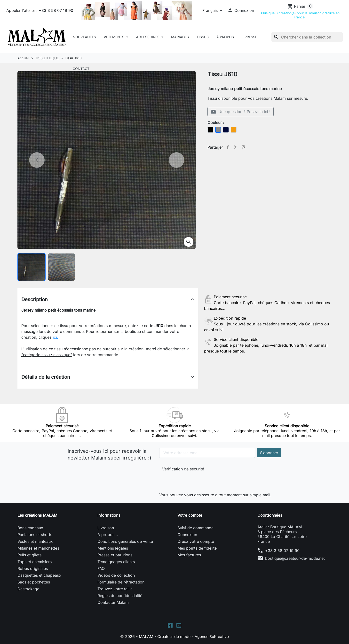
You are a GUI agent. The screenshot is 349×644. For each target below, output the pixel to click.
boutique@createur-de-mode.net (295, 558)
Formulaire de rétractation (121, 582)
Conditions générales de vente (125, 541)
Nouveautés (84, 37)
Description (35, 299)
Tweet (236, 147)
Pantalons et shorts (35, 535)
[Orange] (234, 130)
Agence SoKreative (212, 637)
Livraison (106, 528)
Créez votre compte (196, 541)
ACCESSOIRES (148, 37)
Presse (251, 37)
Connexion (187, 535)
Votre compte (190, 515)
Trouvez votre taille (115, 589)
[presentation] (195, 481)
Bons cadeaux (30, 528)
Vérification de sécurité (183, 469)
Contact (81, 69)
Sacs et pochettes (34, 582)
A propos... (108, 535)
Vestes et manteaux (35, 541)
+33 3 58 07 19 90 (282, 551)
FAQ (101, 568)
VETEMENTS (115, 37)
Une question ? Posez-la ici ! (241, 112)
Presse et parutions (115, 555)
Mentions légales (113, 548)
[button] (241, 10)
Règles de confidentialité (120, 596)
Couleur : (216, 123)
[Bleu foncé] (226, 130)
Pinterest (243, 147)
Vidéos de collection (116, 575)
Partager (228, 147)
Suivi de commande (195, 528)
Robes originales (33, 568)
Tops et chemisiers (35, 562)
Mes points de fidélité (197, 548)
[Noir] (210, 130)
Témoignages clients (116, 562)
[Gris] (218, 130)
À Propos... (227, 37)
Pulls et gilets (29, 555)
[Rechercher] (307, 37)
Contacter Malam (113, 602)
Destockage (28, 589)
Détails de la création (46, 377)
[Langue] (211, 10)
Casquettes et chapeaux (39, 575)
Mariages (180, 37)
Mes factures (189, 555)
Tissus (203, 37)
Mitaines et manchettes (38, 548)
